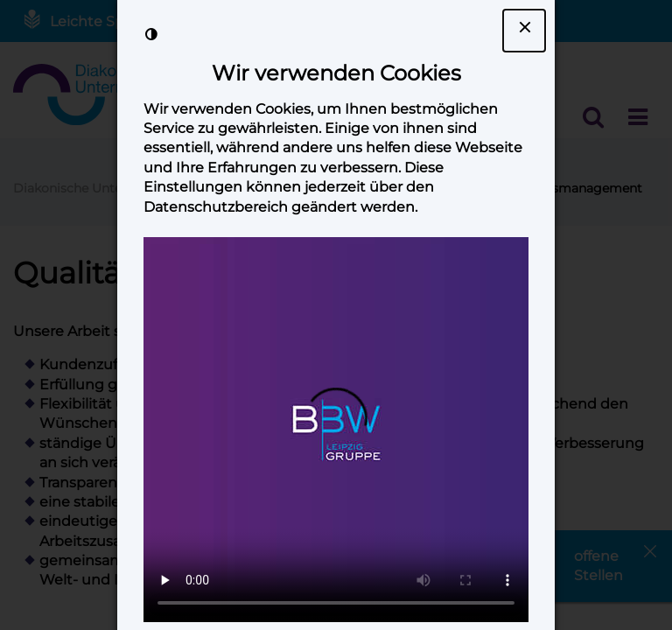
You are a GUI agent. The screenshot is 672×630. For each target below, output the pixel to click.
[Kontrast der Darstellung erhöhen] (151, 34)
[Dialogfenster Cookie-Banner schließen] (524, 31)
